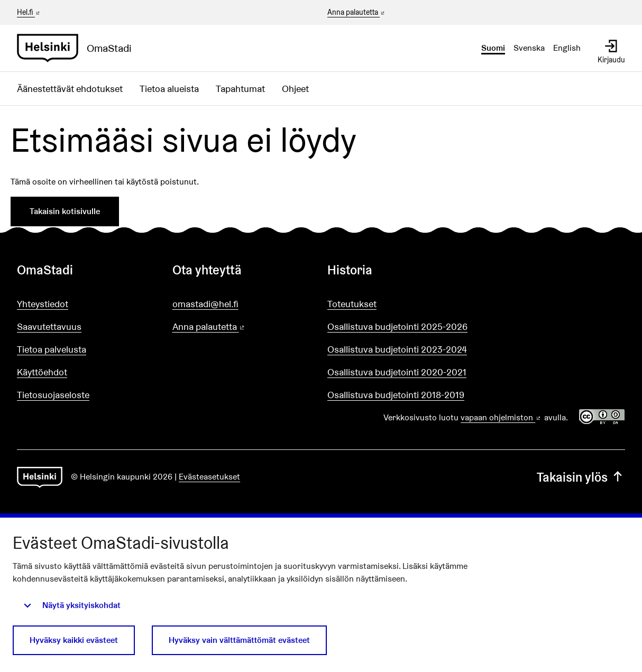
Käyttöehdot (42, 372)
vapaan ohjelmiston (501, 417)
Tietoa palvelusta (52, 349)
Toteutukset (352, 304)
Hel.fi (29, 12)
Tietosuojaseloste (53, 395)
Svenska (529, 48)
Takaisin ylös (581, 477)
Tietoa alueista (169, 89)
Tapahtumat (240, 89)
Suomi (493, 48)
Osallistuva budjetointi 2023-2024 (397, 349)
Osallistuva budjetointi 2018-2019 (396, 395)
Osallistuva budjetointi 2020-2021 (397, 372)
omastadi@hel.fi (205, 304)
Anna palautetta (357, 13)
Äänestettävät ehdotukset (70, 89)
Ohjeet (295, 89)
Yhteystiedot (43, 304)
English (567, 48)
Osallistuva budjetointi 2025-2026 (397, 326)
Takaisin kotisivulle (65, 211)
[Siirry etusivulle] (79, 48)
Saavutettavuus (49, 326)
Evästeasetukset (209, 477)
